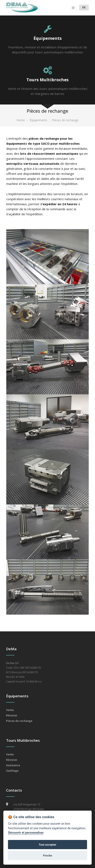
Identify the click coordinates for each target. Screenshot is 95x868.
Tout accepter (47, 845)
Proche (47, 855)
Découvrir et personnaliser (26, 833)
